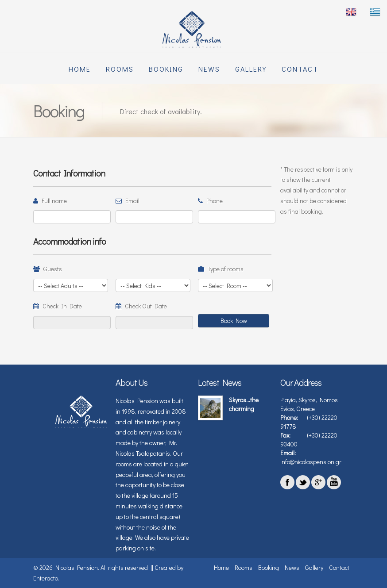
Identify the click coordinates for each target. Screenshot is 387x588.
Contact (300, 69)
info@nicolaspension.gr (311, 462)
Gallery (251, 69)
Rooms (120, 69)
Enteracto (46, 578)
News (209, 69)
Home (80, 69)
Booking (166, 69)
